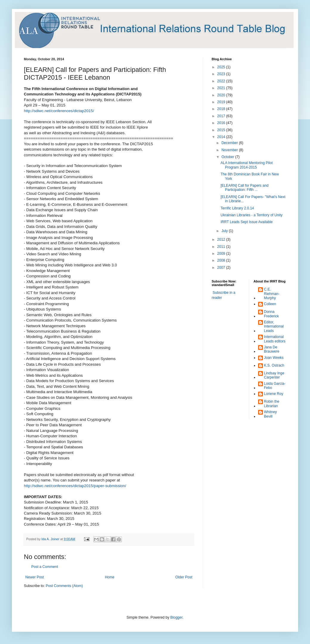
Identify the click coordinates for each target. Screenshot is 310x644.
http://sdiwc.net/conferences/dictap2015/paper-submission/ (75, 486)
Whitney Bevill (271, 414)
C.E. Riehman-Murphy (272, 294)
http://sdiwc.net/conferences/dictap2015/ (59, 111)
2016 (222, 123)
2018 (222, 109)
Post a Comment (45, 567)
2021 (222, 88)
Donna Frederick (272, 314)
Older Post (184, 577)
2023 (222, 74)
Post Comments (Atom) (64, 586)
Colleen (270, 304)
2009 (222, 254)
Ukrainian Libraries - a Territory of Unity (252, 215)
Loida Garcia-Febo (275, 386)
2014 (222, 137)
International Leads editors (275, 339)
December (230, 143)
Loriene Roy (274, 394)
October (228, 157)
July (225, 231)
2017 (222, 116)
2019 (222, 102)
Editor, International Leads (274, 326)
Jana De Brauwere (272, 349)
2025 (222, 67)
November (230, 150)
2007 (222, 268)
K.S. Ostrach (274, 365)
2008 (222, 260)
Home (110, 577)
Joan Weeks (274, 358)
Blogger (176, 617)
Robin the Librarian (272, 404)
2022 (222, 81)
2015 (222, 130)
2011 (222, 247)
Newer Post (35, 577)
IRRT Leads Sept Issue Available (247, 222)
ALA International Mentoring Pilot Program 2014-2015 (247, 165)
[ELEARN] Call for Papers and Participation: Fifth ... (245, 188)
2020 (222, 95)
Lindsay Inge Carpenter (274, 375)
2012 (222, 240)
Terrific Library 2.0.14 (237, 208)
